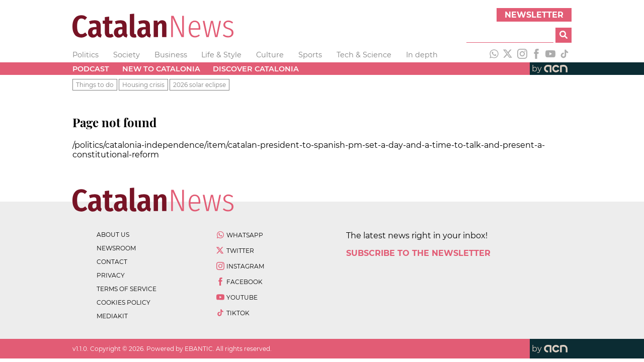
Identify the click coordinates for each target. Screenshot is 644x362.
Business (171, 55)
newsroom (116, 248)
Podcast (91, 69)
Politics (86, 55)
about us (113, 235)
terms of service (127, 289)
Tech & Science (364, 55)
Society (127, 55)
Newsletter (534, 15)
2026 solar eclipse (199, 85)
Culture (270, 55)
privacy (111, 275)
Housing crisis (143, 85)
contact (112, 262)
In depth (422, 55)
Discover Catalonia (256, 69)
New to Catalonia (161, 69)
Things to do (95, 85)
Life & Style (221, 55)
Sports (310, 55)
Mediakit (112, 316)
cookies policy (124, 302)
